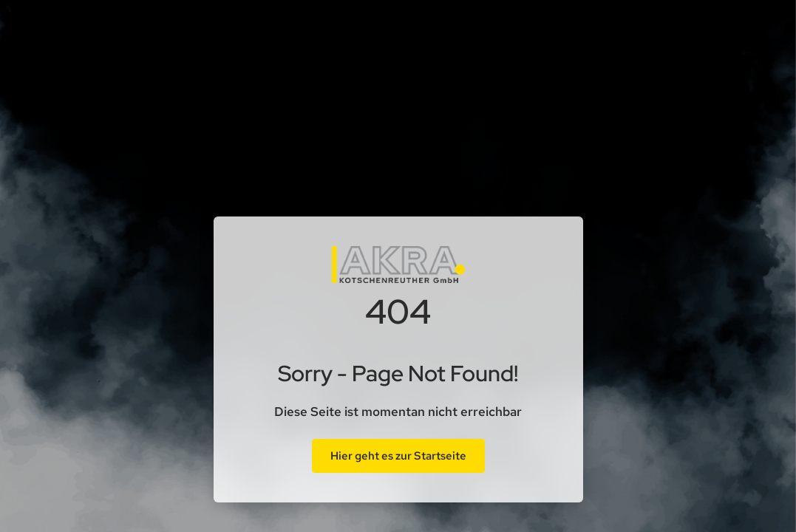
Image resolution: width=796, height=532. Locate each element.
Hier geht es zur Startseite (398, 456)
